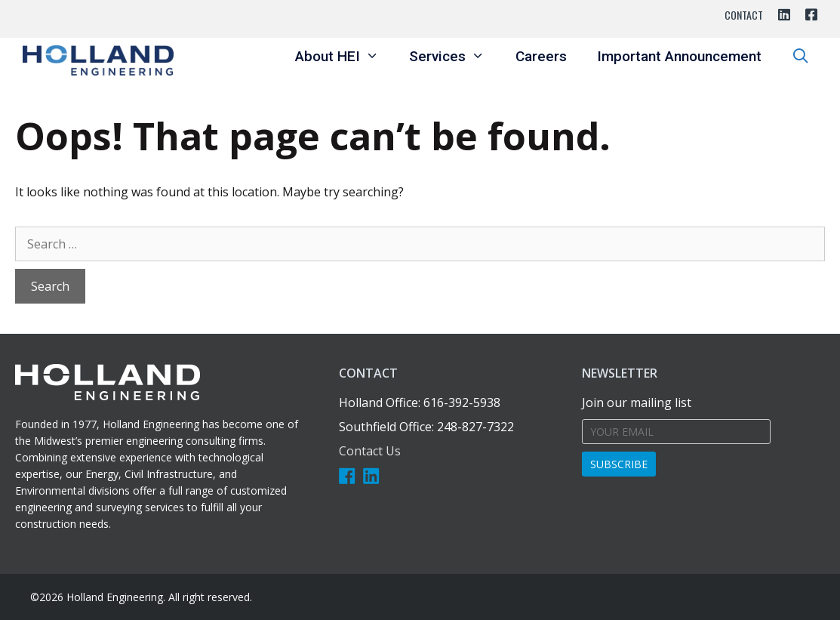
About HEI (345, 57)
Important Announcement (679, 56)
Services (454, 57)
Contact (744, 15)
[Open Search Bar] (801, 57)
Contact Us (370, 451)
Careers (541, 56)
